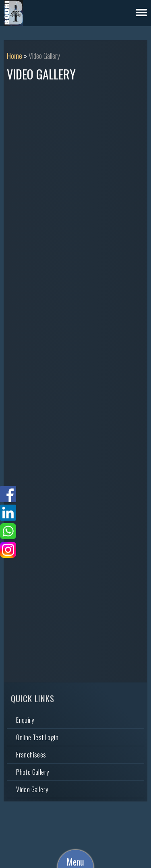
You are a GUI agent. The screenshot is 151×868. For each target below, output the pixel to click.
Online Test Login (37, 737)
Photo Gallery (32, 772)
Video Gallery (32, 789)
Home (14, 56)
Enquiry (25, 720)
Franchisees (31, 755)
